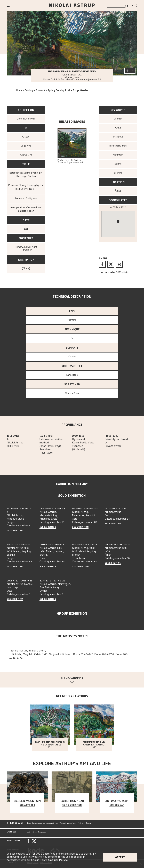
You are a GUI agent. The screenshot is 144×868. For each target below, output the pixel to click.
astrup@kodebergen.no (37, 832)
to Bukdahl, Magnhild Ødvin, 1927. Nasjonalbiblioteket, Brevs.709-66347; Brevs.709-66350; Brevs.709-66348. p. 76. (68, 656)
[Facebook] (28, 842)
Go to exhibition (72, 805)
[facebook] (102, 264)
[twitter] (111, 264)
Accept (120, 857)
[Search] (127, 6)
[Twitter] (34, 842)
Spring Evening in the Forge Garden (68, 91)
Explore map (117, 805)
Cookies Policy (58, 860)
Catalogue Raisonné (35, 91)
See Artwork (27, 805)
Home (19, 91)
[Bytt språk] (134, 6)
